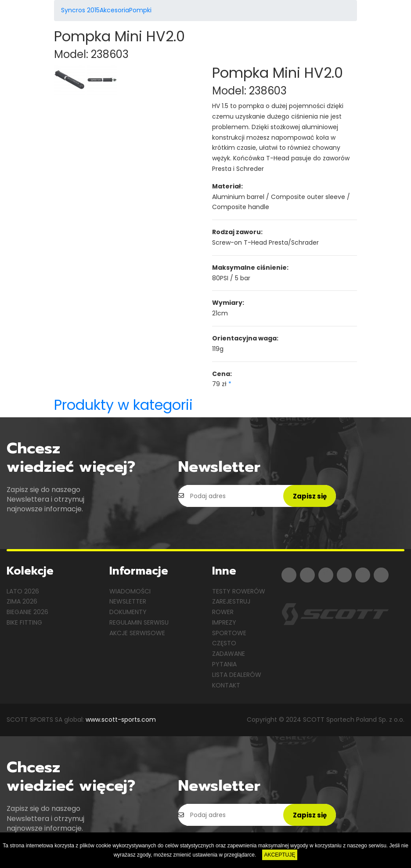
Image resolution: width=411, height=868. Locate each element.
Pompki (140, 10)
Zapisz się (310, 496)
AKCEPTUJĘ (280, 855)
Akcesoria (114, 10)
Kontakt (226, 685)
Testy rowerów (239, 591)
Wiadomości (130, 591)
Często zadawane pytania (229, 654)
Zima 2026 (22, 601)
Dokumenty (128, 612)
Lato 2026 (23, 591)
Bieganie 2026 (27, 612)
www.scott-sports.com (121, 720)
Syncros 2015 (80, 10)
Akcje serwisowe (137, 633)
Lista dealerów (237, 675)
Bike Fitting (24, 622)
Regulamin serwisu (139, 622)
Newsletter (128, 601)
